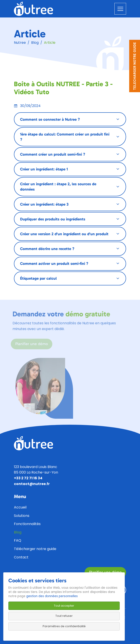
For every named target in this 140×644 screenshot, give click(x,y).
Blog (35, 43)
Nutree (20, 43)
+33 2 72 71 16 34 (28, 478)
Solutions (22, 516)
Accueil (20, 507)
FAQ (18, 540)
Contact (21, 557)
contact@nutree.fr (32, 484)
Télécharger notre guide (35, 549)
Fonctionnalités (27, 524)
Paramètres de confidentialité (64, 626)
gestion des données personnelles (52, 596)
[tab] (70, 119)
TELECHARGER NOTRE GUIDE (135, 66)
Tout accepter (64, 606)
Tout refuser (64, 616)
